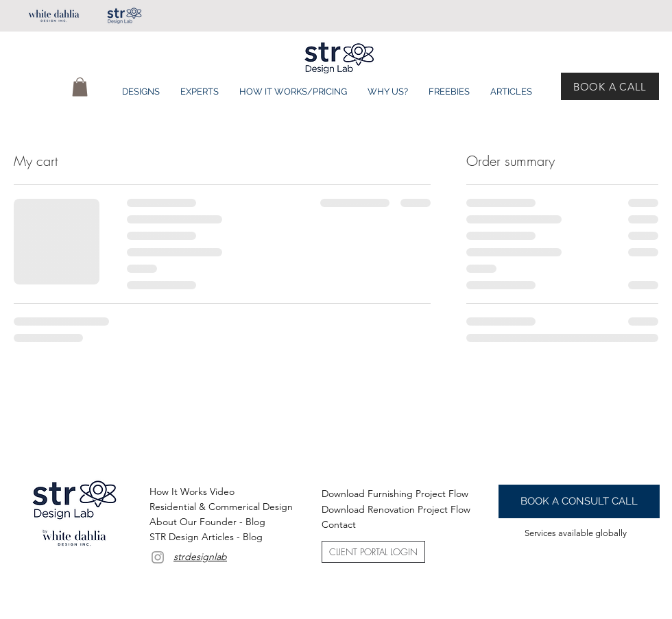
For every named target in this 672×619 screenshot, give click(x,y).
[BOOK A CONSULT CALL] (579, 501)
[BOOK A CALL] (610, 86)
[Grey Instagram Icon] (158, 557)
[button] (80, 87)
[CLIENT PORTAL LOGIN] (373, 552)
